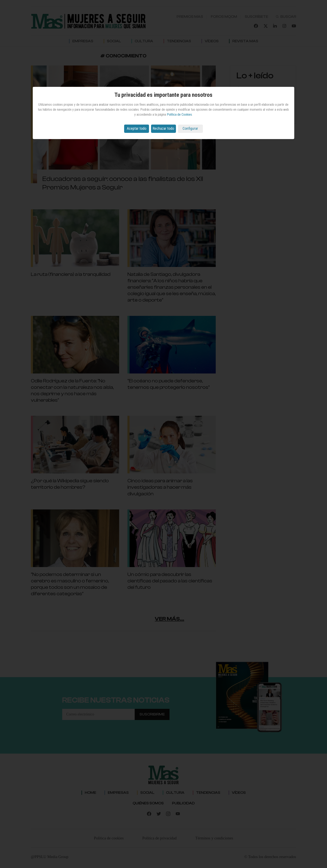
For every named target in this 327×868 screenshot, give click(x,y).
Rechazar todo (163, 128)
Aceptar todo (137, 128)
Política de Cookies (179, 115)
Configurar (190, 128)
